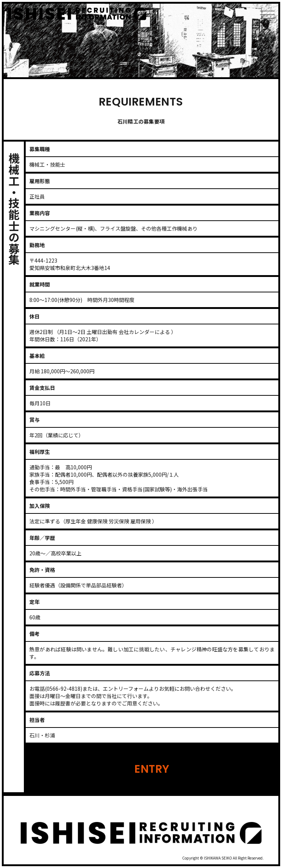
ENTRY (152, 769)
